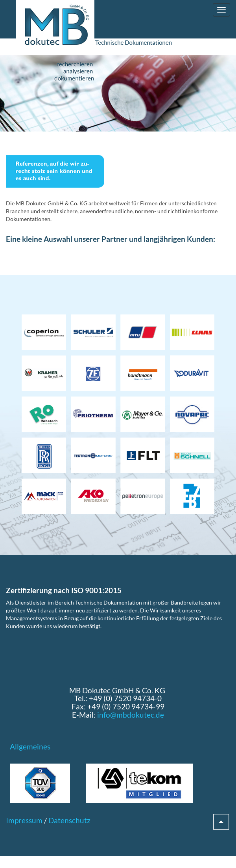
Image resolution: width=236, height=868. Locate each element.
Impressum (24, 820)
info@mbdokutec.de (131, 715)
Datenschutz (69, 820)
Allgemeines (30, 746)
